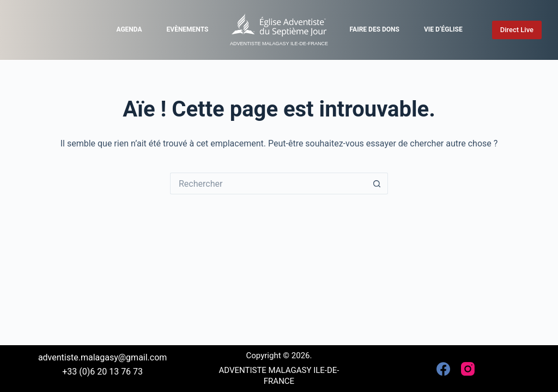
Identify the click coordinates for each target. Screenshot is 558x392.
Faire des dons (375, 29)
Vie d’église (443, 29)
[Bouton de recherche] (377, 183)
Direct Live (517, 30)
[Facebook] (443, 369)
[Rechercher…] (268, 183)
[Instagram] (468, 369)
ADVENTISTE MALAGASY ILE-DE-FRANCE (279, 44)
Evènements (188, 29)
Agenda (129, 29)
